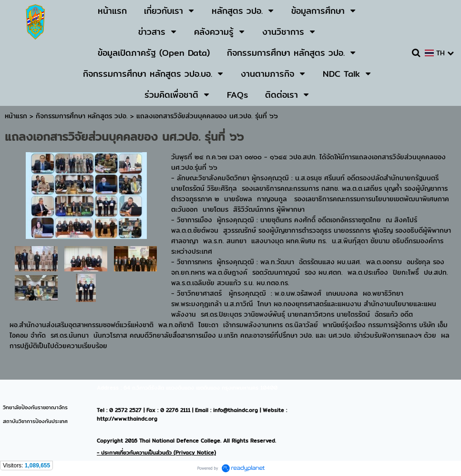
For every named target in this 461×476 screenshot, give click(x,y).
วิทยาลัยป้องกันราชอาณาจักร (35, 407)
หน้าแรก (16, 116)
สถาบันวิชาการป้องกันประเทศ (35, 421)
